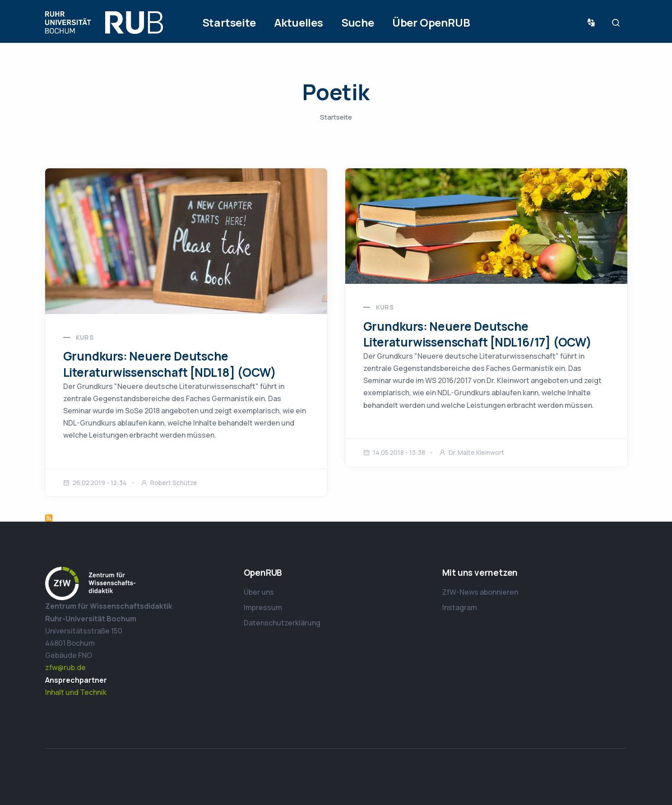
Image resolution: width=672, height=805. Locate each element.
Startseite (229, 22)
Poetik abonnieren (49, 518)
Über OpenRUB (431, 22)
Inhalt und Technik (76, 692)
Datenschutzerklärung (282, 623)
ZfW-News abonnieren (480, 592)
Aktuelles (299, 22)
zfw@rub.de (65, 667)
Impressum (263, 607)
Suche (358, 22)
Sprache (593, 23)
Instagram (460, 607)
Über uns (259, 592)
